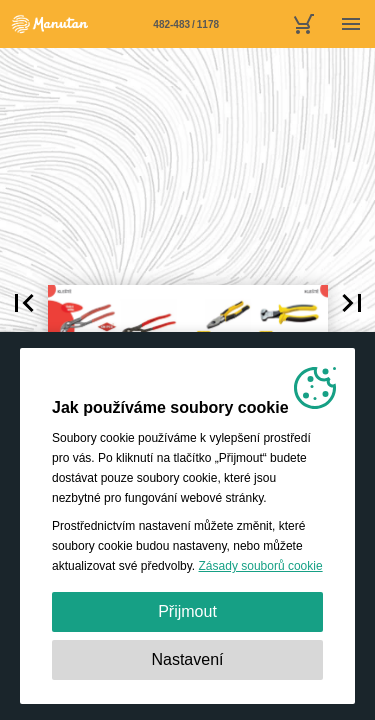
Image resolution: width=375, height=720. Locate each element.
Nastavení (187, 659)
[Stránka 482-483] (186, 24)
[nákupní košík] (303, 24)
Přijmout (187, 611)
